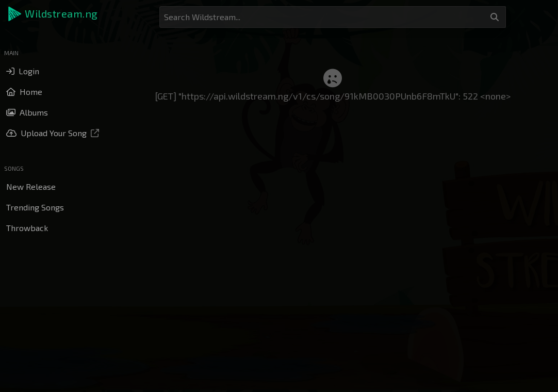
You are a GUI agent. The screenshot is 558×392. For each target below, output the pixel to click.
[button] (54, 14)
